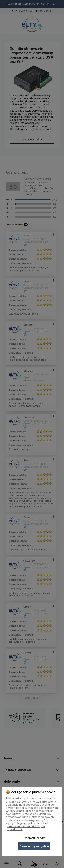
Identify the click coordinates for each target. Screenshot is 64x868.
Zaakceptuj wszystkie (34, 846)
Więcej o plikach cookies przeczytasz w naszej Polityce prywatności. (27, 826)
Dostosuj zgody (34, 838)
